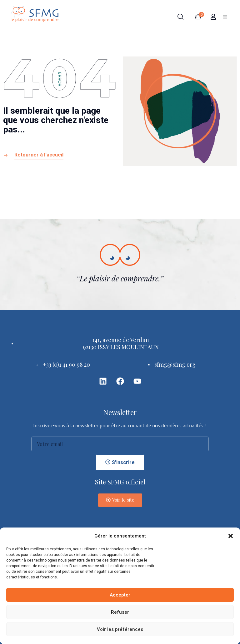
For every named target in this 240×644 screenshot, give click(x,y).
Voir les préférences (120, 629)
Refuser (120, 612)
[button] (231, 536)
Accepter (120, 595)
